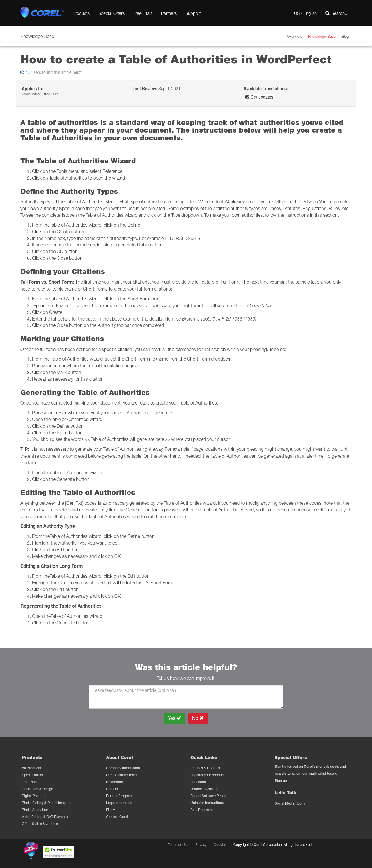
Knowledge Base (322, 36)
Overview (295, 36)
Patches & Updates (205, 768)
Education (198, 782)
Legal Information (120, 803)
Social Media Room (290, 803)
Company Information (123, 768)
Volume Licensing (204, 789)
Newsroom (115, 782)
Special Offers (111, 13)
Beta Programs (202, 810)
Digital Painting (34, 796)
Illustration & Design (37, 789)
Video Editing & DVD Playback (45, 817)
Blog (345, 36)
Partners (169, 13)
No (198, 718)
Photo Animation (35, 810)
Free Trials (143, 13)
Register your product (207, 775)
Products (81, 13)
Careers (112, 789)
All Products (31, 768)
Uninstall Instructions (207, 803)
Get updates (259, 97)
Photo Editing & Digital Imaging (46, 803)
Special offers (32, 775)
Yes (175, 718)
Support (193, 13)
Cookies (220, 845)
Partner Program (119, 796)
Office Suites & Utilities (40, 824)
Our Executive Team (121, 775)
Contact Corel (117, 817)
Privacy (201, 845)
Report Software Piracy (208, 796)
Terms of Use (178, 845)
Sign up (281, 780)
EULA (111, 810)
